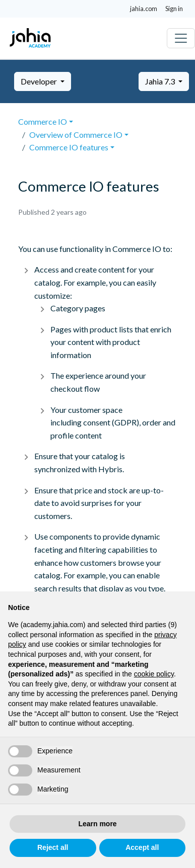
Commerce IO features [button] (69, 147)
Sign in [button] (174, 9)
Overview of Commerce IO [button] (76, 135)
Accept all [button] (142, 847)
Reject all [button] (53, 847)
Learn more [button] (97, 824)
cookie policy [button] (154, 674)
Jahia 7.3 (161, 81)
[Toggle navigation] (181, 38)
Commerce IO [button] (43, 121)
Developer (40, 81)
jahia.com (144, 9)
